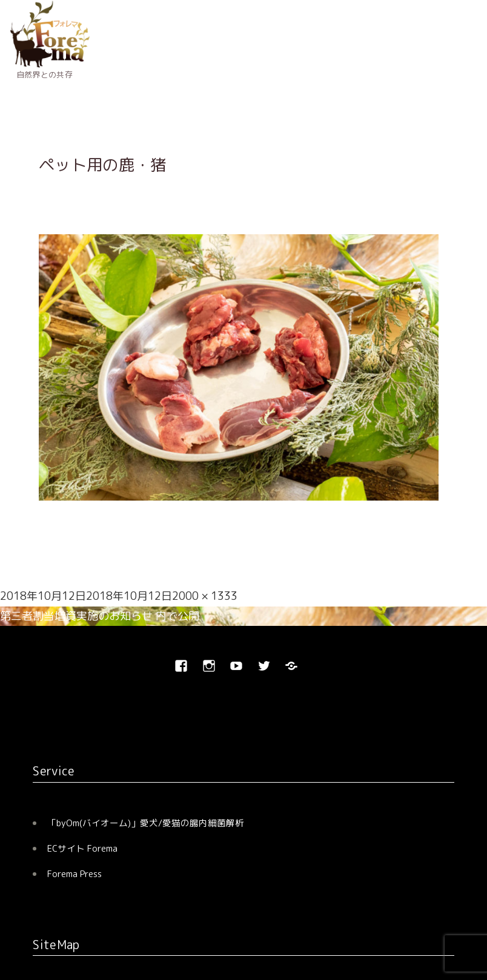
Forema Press (75, 874)
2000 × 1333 (205, 596)
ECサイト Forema (82, 848)
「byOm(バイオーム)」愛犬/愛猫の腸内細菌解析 (146, 823)
